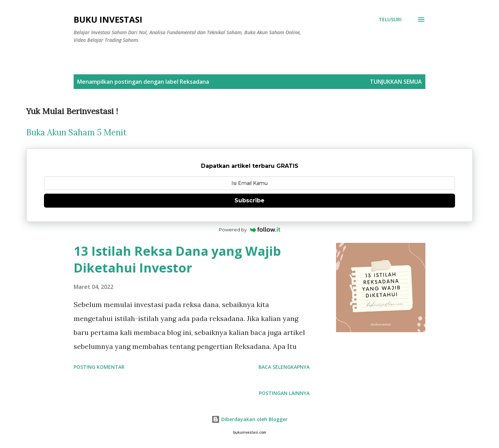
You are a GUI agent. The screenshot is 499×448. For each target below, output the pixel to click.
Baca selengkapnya (284, 367)
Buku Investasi (108, 19)
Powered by (250, 230)
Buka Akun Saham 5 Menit (76, 132)
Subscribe (249, 200)
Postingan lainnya (284, 393)
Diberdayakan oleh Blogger (249, 419)
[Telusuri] (390, 20)
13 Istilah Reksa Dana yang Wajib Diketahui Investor (177, 259)
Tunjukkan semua (396, 82)
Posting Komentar (99, 367)
